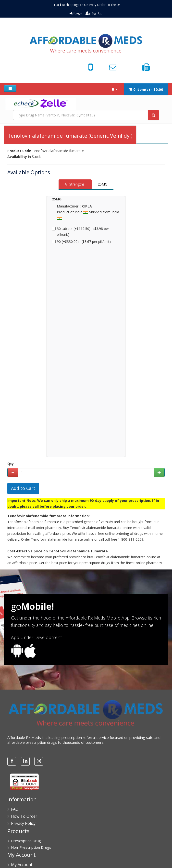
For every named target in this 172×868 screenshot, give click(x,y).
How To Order (24, 816)
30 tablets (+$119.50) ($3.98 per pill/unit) (80, 232)
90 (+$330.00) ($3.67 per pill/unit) (81, 242)
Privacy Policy (23, 823)
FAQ (15, 809)
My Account (22, 865)
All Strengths (75, 184)
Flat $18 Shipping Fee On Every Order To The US (87, 5)
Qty (11, 464)
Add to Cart (23, 488)
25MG (103, 184)
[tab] (75, 185)
